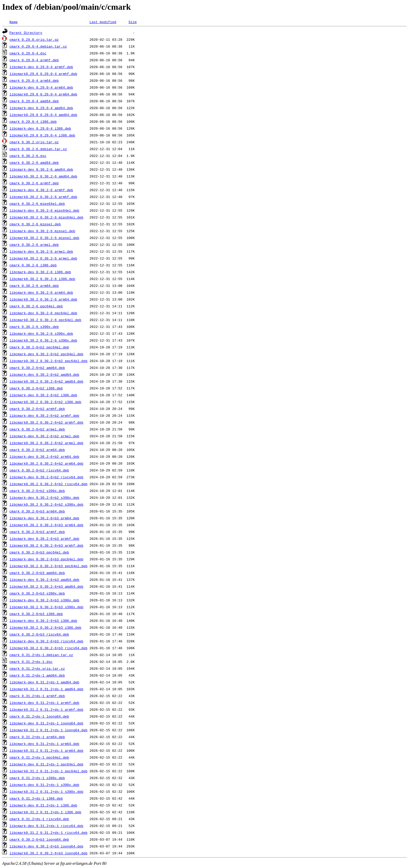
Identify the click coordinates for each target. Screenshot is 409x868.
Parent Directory (26, 33)
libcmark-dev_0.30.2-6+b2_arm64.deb (44, 456)
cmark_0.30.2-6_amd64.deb (34, 163)
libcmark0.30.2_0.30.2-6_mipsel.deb (44, 238)
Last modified (103, 22)
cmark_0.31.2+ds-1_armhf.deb (37, 696)
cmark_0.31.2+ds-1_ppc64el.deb (39, 757)
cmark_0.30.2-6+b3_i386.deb (36, 614)
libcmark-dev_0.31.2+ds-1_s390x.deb (44, 785)
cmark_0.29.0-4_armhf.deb (34, 60)
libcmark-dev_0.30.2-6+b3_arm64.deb (44, 518)
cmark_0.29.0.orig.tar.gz (34, 39)
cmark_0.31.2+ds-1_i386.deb (36, 798)
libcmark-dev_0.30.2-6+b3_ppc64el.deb (46, 559)
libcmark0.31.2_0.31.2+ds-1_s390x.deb (46, 791)
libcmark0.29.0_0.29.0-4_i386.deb (42, 135)
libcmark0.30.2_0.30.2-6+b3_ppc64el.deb (48, 566)
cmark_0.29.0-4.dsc (28, 53)
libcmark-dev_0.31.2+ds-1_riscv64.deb (46, 826)
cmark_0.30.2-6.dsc (28, 156)
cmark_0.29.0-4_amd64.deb (34, 101)
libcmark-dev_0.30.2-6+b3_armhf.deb (44, 539)
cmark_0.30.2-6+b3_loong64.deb (39, 839)
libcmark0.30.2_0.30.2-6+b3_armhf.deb (46, 545)
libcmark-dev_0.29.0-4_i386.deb (40, 128)
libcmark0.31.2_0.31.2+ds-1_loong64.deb (48, 730)
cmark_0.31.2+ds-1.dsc (31, 662)
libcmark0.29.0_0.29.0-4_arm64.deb (43, 94)
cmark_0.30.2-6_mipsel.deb (35, 224)
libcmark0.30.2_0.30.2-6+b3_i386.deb (45, 627)
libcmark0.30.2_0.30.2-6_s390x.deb (43, 340)
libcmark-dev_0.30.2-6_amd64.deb (41, 169)
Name (14, 22)
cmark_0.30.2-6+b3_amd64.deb (37, 573)
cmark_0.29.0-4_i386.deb (33, 121)
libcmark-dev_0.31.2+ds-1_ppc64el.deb (46, 764)
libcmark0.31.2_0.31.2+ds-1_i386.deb (45, 812)
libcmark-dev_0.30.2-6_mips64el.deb (44, 210)
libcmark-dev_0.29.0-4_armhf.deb (41, 67)
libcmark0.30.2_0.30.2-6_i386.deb (42, 279)
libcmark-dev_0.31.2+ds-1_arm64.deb (44, 744)
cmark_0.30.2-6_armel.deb (34, 245)
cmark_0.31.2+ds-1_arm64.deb (37, 737)
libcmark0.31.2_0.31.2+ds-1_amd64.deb (46, 689)
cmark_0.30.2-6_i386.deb (33, 265)
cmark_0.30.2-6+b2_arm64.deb (37, 450)
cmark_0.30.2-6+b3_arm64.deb (37, 511)
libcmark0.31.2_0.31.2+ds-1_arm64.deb (46, 750)
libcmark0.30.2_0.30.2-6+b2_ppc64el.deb (48, 361)
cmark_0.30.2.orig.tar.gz (34, 142)
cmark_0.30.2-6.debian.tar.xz (38, 149)
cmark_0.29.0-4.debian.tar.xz (38, 46)
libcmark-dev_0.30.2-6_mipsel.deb (42, 231)
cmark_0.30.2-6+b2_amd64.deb (37, 368)
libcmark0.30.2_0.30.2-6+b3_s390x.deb (46, 607)
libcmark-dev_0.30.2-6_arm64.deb (41, 292)
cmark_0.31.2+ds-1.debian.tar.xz (41, 655)
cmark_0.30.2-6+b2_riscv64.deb (39, 470)
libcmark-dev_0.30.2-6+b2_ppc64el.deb (46, 354)
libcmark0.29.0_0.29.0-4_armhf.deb (43, 74)
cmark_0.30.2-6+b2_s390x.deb (37, 491)
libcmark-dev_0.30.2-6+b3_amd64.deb (44, 580)
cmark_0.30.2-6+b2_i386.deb (36, 388)
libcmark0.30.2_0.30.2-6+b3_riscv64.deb (48, 648)
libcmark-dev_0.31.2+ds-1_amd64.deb (44, 682)
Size (133, 22)
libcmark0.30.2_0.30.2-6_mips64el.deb (46, 217)
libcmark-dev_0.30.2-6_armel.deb (41, 251)
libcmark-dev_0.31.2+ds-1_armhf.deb (44, 703)
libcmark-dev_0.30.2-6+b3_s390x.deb (44, 600)
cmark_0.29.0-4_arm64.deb (34, 80)
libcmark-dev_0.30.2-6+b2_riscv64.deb (46, 477)
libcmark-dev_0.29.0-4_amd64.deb (41, 108)
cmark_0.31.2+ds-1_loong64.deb (39, 716)
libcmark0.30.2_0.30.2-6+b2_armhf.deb (46, 422)
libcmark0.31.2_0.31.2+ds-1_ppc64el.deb (48, 771)
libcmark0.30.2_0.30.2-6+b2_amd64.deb (46, 381)
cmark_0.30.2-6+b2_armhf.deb (37, 409)
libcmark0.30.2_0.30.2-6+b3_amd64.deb (46, 586)
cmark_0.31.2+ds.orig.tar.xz (37, 668)
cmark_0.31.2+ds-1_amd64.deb (37, 675)
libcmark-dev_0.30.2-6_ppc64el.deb (43, 313)
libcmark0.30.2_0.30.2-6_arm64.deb (43, 299)
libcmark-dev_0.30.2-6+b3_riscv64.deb (46, 641)
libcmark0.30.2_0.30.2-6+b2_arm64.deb (46, 463)
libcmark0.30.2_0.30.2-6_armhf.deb (43, 197)
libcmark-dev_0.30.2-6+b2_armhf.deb (44, 415)
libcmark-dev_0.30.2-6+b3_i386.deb (43, 621)
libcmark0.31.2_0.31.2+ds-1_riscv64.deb (48, 833)
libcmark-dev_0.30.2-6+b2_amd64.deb (44, 374)
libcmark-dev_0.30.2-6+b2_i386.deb (43, 395)
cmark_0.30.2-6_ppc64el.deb (36, 306)
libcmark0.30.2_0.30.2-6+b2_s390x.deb (46, 504)
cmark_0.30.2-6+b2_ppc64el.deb (39, 347)
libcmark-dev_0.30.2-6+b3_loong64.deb (46, 846)
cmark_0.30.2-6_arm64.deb (34, 286)
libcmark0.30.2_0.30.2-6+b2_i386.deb (45, 402)
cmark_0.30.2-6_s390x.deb (34, 327)
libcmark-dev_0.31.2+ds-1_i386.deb (43, 805)
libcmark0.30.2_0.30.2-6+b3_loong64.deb (48, 853)
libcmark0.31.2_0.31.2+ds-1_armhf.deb (46, 709)
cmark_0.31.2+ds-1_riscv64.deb (39, 819)
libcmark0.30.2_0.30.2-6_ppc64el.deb (45, 320)
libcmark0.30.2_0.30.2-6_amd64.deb (43, 176)
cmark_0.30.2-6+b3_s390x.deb (37, 593)
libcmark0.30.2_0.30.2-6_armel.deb (43, 258)
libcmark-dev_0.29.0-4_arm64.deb (41, 87)
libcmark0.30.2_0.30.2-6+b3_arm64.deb (46, 525)
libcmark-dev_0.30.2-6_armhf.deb (41, 190)
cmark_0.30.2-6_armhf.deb (34, 183)
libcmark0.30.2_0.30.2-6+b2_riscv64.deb (48, 484)
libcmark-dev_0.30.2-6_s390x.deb (41, 333)
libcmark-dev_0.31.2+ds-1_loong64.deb (46, 723)
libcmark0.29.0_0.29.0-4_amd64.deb (43, 115)
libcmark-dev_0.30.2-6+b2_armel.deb (44, 436)
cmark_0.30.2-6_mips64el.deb (37, 204)
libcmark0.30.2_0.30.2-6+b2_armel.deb (46, 443)
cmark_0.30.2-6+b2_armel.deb (37, 429)
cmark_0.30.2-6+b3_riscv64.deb (39, 634)
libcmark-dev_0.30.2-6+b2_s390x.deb (44, 498)
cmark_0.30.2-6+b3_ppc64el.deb (39, 552)
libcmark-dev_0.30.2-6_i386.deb (40, 272)
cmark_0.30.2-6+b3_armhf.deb (37, 532)
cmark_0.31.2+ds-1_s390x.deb (37, 778)
